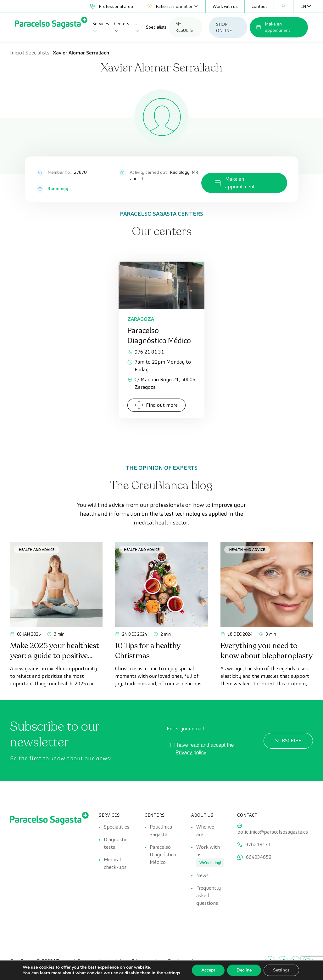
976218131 (258, 844)
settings (172, 973)
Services (101, 27)
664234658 (259, 857)
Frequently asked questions (209, 895)
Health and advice (37, 549)
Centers (122, 27)
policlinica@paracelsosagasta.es (273, 832)
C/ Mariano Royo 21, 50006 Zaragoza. (161, 383)
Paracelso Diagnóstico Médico (163, 855)
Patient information (173, 6)
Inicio (16, 53)
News (202, 875)
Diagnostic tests (116, 843)
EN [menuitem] (303, 6)
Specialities (117, 827)
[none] (303, 6)
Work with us (225, 6)
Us (137, 27)
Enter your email (185, 729)
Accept (208, 970)
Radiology (58, 189)
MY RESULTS (184, 27)
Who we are (205, 831)
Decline (244, 970)
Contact (259, 6)
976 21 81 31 (146, 352)
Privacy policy (191, 753)
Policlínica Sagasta (161, 831)
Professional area (111, 6)
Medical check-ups (115, 863)
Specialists (156, 27)
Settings (281, 970)
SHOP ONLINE (224, 27)
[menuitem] (303, 6)
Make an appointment (273, 27)
